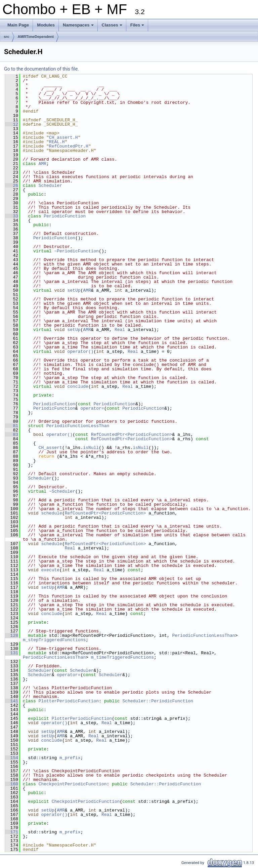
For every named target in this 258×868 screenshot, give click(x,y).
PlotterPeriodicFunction (69, 701)
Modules (46, 25)
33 (12, 216)
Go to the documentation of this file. (41, 69)
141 (12, 701)
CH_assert (50, 448)
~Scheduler (62, 491)
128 (12, 635)
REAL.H (57, 142)
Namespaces (79, 27)
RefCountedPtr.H (69, 146)
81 (12, 426)
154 (12, 758)
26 (12, 185)
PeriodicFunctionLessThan (78, 426)
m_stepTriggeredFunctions (54, 640)
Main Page (18, 25)
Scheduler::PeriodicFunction (158, 701)
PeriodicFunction (65, 216)
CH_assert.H (63, 137)
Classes (113, 27)
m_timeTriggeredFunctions (122, 657)
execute (50, 570)
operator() (80, 352)
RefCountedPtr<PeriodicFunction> (132, 435)
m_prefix (70, 758)
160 (12, 784)
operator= (92, 408)
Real (120, 330)
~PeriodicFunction (76, 251)
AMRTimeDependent (36, 37)
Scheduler (50, 185)
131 (12, 653)
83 (12, 435)
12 (12, 124)
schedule (51, 513)
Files (138, 27)
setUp (74, 290)
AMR (42, 164)
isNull (91, 448)
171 (12, 832)
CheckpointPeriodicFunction (73, 784)
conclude (78, 386)
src (7, 37)
